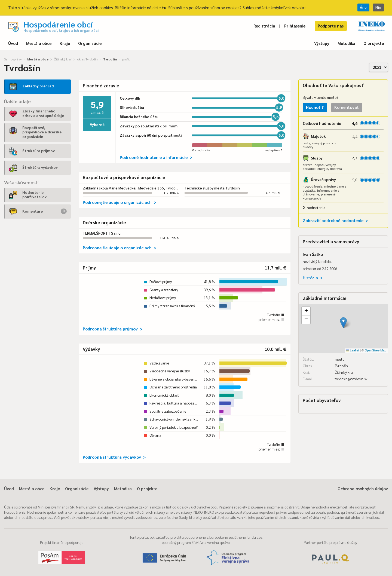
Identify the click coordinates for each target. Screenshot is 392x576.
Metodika (346, 43)
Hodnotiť (315, 107)
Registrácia (264, 26)
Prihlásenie (295, 26)
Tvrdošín (110, 59)
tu (164, 7)
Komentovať (347, 107)
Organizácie (90, 43)
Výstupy (322, 43)
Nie (378, 7)
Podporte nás (331, 26)
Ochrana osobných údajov (363, 488)
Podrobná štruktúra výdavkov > (114, 457)
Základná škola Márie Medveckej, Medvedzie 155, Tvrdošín (131, 188)
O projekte (374, 43)
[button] (343, 323)
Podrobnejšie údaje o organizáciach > (120, 202)
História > (313, 278)
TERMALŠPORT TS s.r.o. (102, 233)
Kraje (65, 43)
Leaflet (353, 350)
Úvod (13, 43)
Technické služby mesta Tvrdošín (212, 188)
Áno (363, 7)
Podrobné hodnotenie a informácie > (156, 157)
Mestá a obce (39, 43)
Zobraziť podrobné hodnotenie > (335, 220)
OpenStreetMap (376, 350)
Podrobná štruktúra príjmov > (113, 329)
